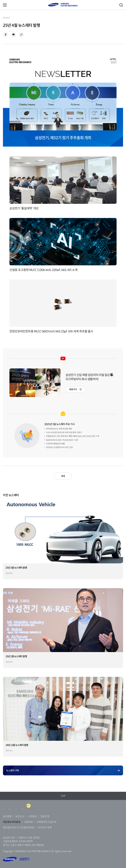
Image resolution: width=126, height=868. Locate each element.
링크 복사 (21, 35)
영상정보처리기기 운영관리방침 (19, 827)
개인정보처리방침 (12, 822)
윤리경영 (7, 816)
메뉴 (5, 5)
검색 (121, 5)
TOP (63, 796)
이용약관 (28, 822)
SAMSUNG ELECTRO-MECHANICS (63, 5)
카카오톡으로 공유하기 (13, 35)
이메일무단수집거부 (47, 822)
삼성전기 (16, 859)
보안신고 (20, 816)
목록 (63, 476)
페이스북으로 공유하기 (6, 35)
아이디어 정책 (45, 827)
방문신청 (45, 816)
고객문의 (32, 816)
